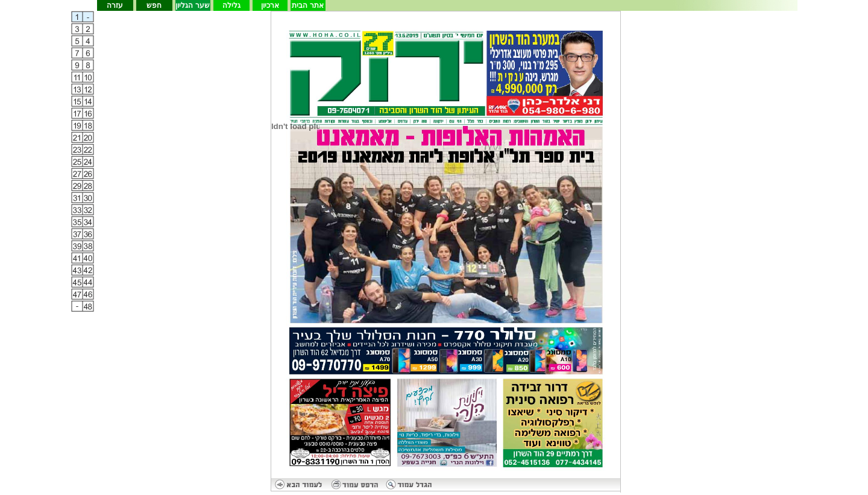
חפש (154, 5)
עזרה (115, 5)
